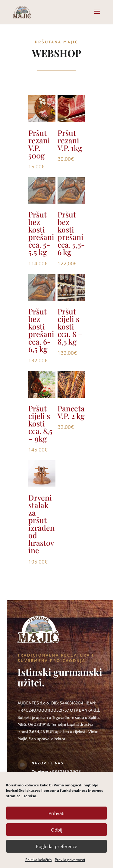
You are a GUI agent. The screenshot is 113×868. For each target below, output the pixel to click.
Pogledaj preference (56, 846)
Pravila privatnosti (70, 860)
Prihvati (56, 813)
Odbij (57, 830)
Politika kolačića (39, 860)
